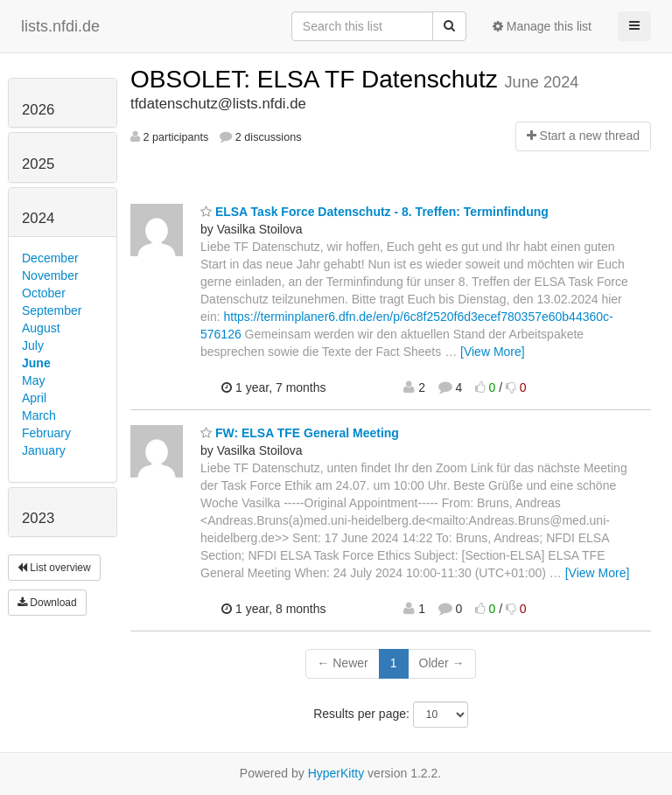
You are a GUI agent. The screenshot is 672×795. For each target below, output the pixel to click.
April (34, 398)
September (52, 310)
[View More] (493, 352)
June (36, 363)
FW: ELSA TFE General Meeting (300, 433)
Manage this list (542, 26)
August (41, 328)
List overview (54, 568)
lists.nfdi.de (60, 26)
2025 (38, 164)
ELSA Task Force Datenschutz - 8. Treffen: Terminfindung (374, 212)
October (44, 293)
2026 (38, 110)
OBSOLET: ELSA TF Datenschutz (317, 79)
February (46, 433)
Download (47, 603)
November (50, 275)
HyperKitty (336, 773)
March (39, 415)
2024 (38, 218)
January (44, 450)
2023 (38, 518)
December (50, 258)
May (33, 380)
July (33, 345)
